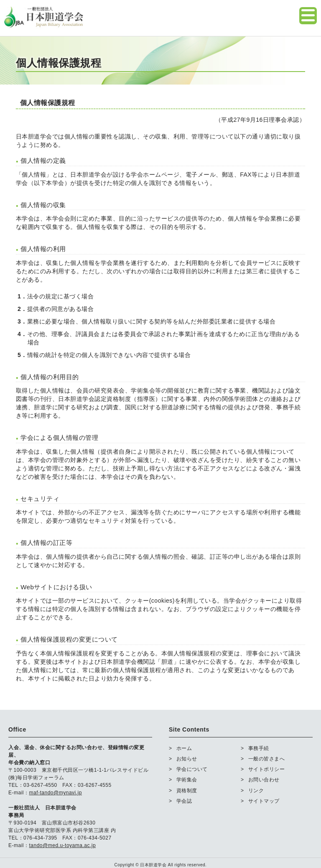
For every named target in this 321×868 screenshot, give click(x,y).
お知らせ (187, 759)
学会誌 (184, 801)
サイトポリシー (267, 769)
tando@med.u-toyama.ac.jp (63, 845)
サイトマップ (264, 801)
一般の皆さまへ (267, 759)
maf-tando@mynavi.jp (56, 793)
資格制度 (187, 791)
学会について (192, 769)
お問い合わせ (264, 780)
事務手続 (259, 748)
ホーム (184, 748)
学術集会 (187, 780)
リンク (256, 791)
